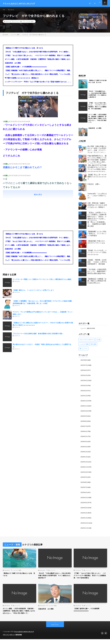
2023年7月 (84, 488)
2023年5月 (84, 498)
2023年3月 (84, 508)
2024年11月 (84, 408)
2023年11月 (84, 468)
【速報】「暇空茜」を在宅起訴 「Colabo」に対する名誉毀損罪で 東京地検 (97, 264)
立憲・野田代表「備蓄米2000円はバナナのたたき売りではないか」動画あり (97, 207)
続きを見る (38, 197)
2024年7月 (84, 428)
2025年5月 (84, 377)
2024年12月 (84, 403)
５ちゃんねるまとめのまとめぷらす (25, 637)
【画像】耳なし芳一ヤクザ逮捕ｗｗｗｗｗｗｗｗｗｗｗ (97, 179)
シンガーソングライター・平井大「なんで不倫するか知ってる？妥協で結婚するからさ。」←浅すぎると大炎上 (38, 84)
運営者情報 (20, 640)
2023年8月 (84, 483)
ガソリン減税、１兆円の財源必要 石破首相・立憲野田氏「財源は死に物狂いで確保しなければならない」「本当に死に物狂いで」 (38, 61)
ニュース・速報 (18, 24)
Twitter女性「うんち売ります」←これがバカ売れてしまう (97, 198)
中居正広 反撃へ (94, 186)
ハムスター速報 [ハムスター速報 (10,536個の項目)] (84, 346)
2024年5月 (84, 438)
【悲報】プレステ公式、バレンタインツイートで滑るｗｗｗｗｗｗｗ (97, 255)
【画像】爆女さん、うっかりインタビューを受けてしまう (33, 292)
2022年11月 (84, 528)
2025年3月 (84, 387)
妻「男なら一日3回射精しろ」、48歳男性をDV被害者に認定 (97, 226)
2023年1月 (84, 518)
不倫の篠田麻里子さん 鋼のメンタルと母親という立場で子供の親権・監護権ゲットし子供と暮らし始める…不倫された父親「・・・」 (97, 161)
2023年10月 (84, 473)
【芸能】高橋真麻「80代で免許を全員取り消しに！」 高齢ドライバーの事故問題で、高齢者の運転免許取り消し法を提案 (38, 73)
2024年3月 (84, 448)
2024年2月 (84, 453)
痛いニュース (52, 570)
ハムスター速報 (29, 24)
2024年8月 (84, 423)
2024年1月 (84, 458)
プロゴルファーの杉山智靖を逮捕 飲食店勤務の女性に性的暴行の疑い (38, 336)
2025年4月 (84, 382)
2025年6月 (84, 372)
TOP (4, 10)
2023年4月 (84, 503)
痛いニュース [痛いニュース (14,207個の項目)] (83, 351)
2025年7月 (84, 367)
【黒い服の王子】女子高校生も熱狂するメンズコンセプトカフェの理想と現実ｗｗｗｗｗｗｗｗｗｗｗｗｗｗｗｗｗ (97, 171)
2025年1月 (84, 397)
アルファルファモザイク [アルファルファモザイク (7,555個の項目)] (87, 342)
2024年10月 (84, 413)
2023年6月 (84, 493)
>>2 (5, 181)
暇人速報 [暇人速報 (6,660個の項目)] (94, 346)
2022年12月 (84, 523)
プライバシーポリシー (9, 640)
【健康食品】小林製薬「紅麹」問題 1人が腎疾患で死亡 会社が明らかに (97, 283)
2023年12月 (84, 463)
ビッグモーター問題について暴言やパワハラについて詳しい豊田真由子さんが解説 (42, 282)
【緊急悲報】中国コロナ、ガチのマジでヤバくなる (97, 244)
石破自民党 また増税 (13, 65)
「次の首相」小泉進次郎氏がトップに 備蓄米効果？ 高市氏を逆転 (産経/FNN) (97, 274)
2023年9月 (84, 478)
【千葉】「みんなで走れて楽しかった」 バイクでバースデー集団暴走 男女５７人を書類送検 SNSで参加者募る (38, 58)
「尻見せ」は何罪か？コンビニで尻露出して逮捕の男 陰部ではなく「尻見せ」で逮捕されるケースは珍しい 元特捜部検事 (97, 218)
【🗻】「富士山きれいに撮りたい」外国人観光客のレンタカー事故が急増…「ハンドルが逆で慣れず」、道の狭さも (38, 76)
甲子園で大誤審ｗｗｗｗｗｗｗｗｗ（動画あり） (22, 80)
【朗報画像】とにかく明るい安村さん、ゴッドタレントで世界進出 (97, 236)
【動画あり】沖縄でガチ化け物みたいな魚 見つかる (24, 50)
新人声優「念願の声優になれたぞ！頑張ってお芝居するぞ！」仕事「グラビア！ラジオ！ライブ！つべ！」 (97, 152)
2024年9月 (84, 418)
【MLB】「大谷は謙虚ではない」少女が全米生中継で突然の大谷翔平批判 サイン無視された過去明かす (38, 54)
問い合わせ (12, 10)
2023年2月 (84, 513)
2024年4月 (84, 443)
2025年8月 (84, 362)
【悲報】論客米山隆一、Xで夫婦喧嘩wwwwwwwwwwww (26, 69)
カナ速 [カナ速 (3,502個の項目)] (98, 342)
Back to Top (55, 630)
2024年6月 (84, 433)
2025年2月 (84, 392)
